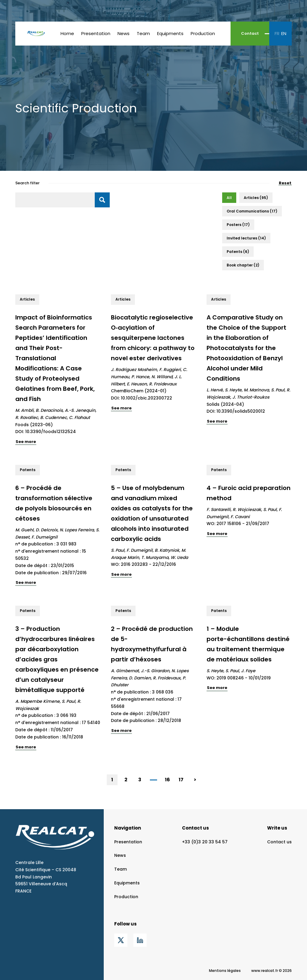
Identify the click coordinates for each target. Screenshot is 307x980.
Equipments (170, 33)
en (284, 33)
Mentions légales (225, 971)
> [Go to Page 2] (195, 780)
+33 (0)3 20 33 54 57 (205, 842)
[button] (229, 198)
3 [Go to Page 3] (140, 780)
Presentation (96, 33)
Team (143, 33)
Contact (250, 33)
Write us (277, 828)
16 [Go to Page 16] (167, 780)
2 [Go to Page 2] (126, 780)
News (124, 33)
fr (277, 33)
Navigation (128, 828)
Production (203, 33)
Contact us (195, 828)
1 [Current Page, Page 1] (112, 780)
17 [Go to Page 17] (181, 780)
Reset (285, 183)
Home (67, 33)
